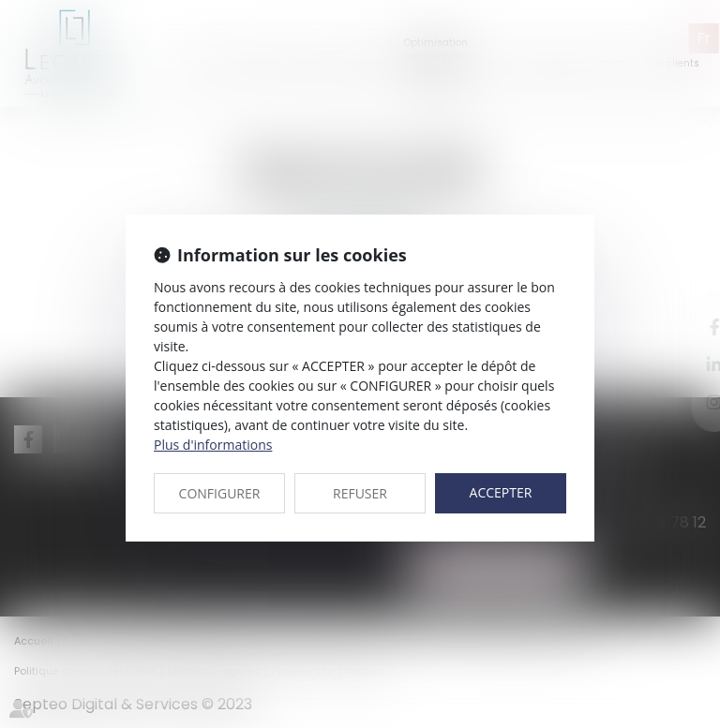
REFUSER (360, 493)
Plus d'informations (213, 445)
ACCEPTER (501, 492)
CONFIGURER (220, 493)
